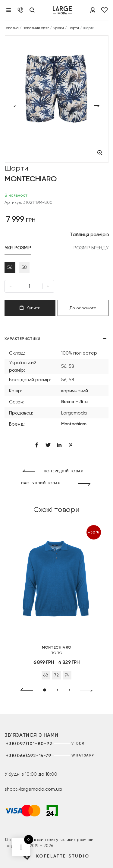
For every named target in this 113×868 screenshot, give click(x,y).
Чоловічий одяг (36, 28)
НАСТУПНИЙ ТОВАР (41, 483)
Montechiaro (74, 424)
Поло (56, 650)
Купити (30, 308)
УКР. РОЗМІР (18, 248)
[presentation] (24, 690)
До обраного (83, 308)
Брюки (58, 28)
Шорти (73, 28)
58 (24, 267)
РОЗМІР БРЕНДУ (91, 248)
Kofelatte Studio (63, 856)
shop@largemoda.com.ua (33, 789)
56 (10, 267)
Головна (12, 28)
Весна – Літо (74, 402)
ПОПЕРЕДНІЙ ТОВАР (63, 471)
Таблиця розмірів (89, 235)
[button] (45, 690)
